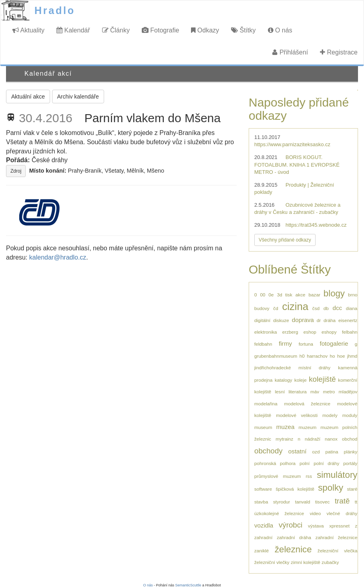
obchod (350, 439)
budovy (262, 308)
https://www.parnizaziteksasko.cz (292, 144)
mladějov (348, 392)
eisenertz (348, 320)
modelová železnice (307, 404)
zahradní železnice (337, 537)
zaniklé (261, 551)
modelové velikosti (297, 415)
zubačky (330, 562)
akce (301, 295)
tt (356, 502)
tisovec (322, 502)
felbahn (350, 332)
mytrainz (284, 439)
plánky (351, 452)
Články (116, 30)
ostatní (298, 451)
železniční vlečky (272, 562)
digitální (262, 320)
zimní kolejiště (305, 562)
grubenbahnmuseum (276, 356)
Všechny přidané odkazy (285, 240)
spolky (331, 488)
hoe (341, 356)
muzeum (307, 427)
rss (309, 476)
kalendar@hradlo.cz (58, 257)
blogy (334, 293)
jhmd (352, 356)
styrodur (282, 502)
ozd (316, 452)
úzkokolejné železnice (279, 513)
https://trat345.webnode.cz (316, 225)
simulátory (337, 475)
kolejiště (322, 379)
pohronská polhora (275, 463)
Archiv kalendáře (78, 97)
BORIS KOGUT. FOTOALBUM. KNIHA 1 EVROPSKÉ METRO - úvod (297, 165)
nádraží (313, 439)
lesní (280, 392)
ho (333, 356)
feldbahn (263, 344)
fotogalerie (334, 343)
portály (350, 463)
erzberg (290, 332)
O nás (280, 30)
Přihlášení (290, 52)
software (263, 489)
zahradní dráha (294, 537)
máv (315, 392)
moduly (350, 415)
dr (319, 320)
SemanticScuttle (188, 585)
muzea (286, 427)
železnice (293, 549)
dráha (330, 320)
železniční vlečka (337, 551)
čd (276, 308)
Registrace (339, 52)
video (315, 513)
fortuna (306, 344)
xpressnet (339, 526)
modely (330, 415)
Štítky (243, 30)
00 (263, 295)
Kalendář (73, 30)
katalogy (284, 380)
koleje (301, 380)
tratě (342, 501)
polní (305, 463)
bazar (315, 295)
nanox (331, 439)
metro (329, 392)
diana (352, 308)
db (326, 308)
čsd (316, 308)
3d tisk (285, 295)
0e (271, 295)
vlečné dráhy (342, 513)
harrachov (317, 356)
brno (353, 295)
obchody (268, 451)
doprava (303, 320)
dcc (337, 308)
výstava (316, 526)
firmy (285, 343)
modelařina (266, 404)
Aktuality (28, 30)
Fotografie (160, 30)
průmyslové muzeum (278, 476)
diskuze (281, 320)
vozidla (264, 525)
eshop (310, 332)
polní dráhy (326, 463)
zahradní (263, 537)
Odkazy (205, 30)
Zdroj (16, 171)
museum (263, 427)
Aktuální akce (28, 97)
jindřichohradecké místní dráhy (292, 367)
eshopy (329, 332)
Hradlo (55, 10)
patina (332, 452)
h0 (302, 356)
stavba (261, 502)
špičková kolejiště (295, 489)
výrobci (291, 525)
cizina (295, 306)
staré (352, 489)
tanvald (303, 502)
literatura (297, 392)
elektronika (266, 332)
